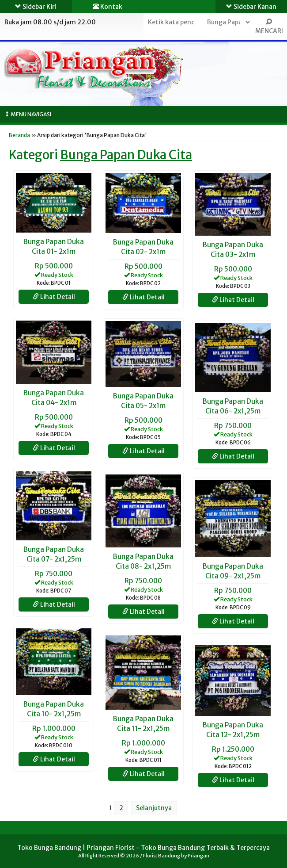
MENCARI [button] (269, 27)
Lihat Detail (54, 297)
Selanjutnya (154, 808)
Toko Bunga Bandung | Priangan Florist (76, 848)
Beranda (19, 135)
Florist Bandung (162, 856)
